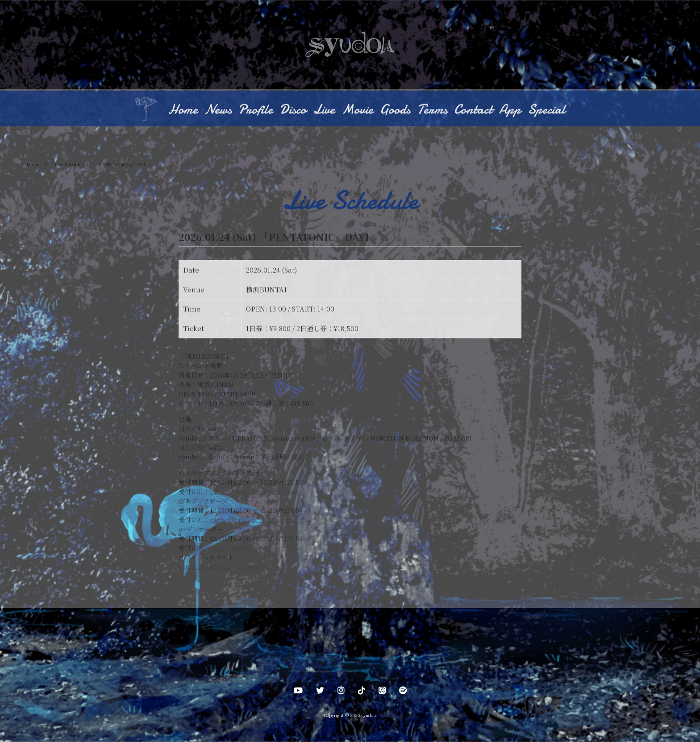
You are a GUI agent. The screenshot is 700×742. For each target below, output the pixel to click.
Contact (473, 110)
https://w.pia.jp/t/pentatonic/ (254, 520)
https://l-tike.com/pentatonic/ (256, 492)
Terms (432, 110)
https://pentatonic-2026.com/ (224, 567)
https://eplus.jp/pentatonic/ (253, 548)
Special (546, 110)
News (218, 110)
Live (324, 110)
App (510, 110)
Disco (293, 110)
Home (183, 110)
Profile (256, 110)
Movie (357, 110)
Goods (395, 110)
